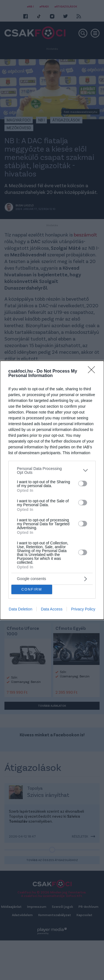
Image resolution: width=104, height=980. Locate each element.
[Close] (93, 371)
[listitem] (52, 470)
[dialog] (52, 490)
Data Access (52, 609)
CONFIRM (32, 589)
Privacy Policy (83, 609)
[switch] (83, 483)
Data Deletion (21, 609)
